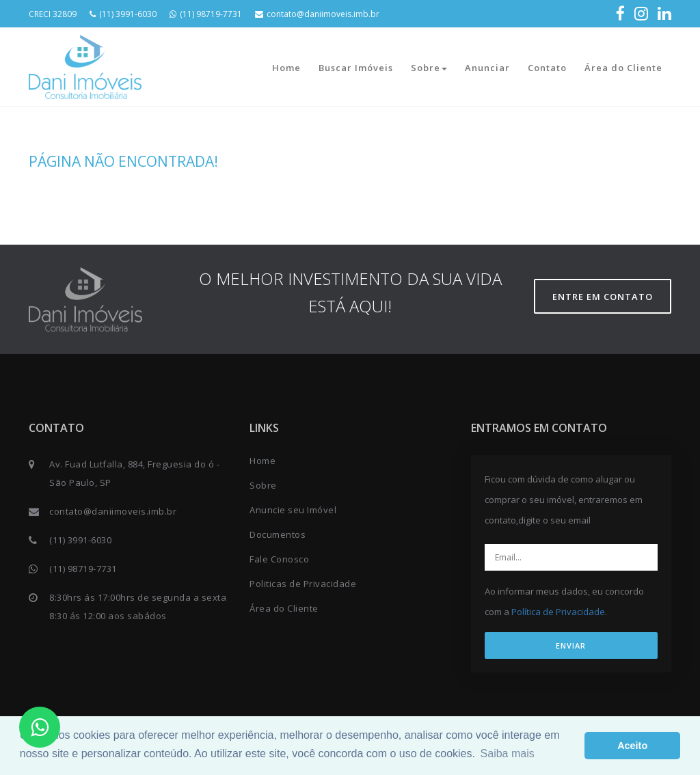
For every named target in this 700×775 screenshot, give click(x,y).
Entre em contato (603, 297)
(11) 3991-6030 (123, 14)
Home (286, 68)
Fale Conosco (279, 559)
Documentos (278, 534)
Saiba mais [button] (508, 753)
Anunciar (487, 68)
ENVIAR (571, 645)
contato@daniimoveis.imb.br (317, 14)
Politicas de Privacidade (303, 584)
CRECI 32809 (53, 14)
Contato (547, 68)
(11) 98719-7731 (206, 14)
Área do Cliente (623, 68)
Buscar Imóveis (356, 68)
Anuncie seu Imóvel (293, 510)
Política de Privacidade (558, 612)
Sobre (429, 68)
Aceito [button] (632, 746)
